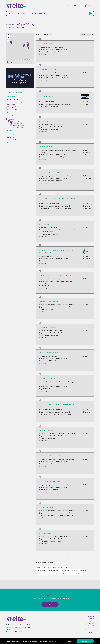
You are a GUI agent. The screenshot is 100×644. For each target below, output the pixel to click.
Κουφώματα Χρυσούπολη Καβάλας (73, 574)
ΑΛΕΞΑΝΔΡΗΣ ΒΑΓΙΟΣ (47, 97)
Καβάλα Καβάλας (45, 230)
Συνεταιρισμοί (45, 256)
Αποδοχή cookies (85, 641)
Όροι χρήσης (90, 623)
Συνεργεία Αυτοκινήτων (47, 73)
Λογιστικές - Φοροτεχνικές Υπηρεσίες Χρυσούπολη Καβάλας (54, 567)
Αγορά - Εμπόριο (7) (14, 74)
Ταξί (42, 102)
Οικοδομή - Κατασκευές (55, 410)
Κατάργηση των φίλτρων (15, 67)
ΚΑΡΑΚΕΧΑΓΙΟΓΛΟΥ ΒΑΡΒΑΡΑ (50, 456)
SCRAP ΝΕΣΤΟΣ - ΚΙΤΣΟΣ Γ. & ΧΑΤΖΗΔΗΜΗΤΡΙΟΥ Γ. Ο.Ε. (57, 199)
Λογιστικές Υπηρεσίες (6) (15, 77)
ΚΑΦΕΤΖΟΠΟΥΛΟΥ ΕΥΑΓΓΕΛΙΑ (50, 172)
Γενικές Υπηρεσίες (58, 47)
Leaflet (23, 59)
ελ (80, 6)
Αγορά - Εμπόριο (59, 279)
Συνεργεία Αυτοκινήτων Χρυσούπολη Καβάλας (50, 570)
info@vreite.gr (10, 629)
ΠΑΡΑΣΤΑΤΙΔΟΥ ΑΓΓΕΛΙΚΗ (48, 121)
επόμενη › (63, 556)
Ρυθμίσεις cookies (71, 641)
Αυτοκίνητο (58, 73)
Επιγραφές (44, 356)
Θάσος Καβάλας (69, 230)
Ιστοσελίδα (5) (12, 115)
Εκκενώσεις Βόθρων (46, 47)
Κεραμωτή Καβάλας (60, 281)
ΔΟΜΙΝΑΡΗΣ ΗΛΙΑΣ (46, 147)
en (83, 6)
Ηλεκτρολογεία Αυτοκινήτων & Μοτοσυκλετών (54, 433)
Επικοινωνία (90, 628)
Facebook (88, 104)
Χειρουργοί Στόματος (47, 227)
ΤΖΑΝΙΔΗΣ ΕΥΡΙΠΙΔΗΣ (47, 378)
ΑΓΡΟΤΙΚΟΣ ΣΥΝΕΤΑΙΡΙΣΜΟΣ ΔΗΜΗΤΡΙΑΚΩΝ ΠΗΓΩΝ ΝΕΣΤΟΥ (56, 251)
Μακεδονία (67, 49)
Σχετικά (92, 621)
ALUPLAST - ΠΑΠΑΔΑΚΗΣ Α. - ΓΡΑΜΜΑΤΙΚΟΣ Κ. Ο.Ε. (56, 405)
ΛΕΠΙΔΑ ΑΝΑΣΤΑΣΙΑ (46, 507)
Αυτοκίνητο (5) (12, 79)
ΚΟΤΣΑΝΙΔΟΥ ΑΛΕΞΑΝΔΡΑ (48, 353)
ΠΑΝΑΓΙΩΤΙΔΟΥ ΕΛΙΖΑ (47, 224)
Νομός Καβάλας (59, 49)
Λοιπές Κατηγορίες (54, 204)
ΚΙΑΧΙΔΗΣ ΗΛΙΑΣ (45, 533)
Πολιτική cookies (52, 641)
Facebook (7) (12, 117)
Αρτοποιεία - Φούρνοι (47, 279)
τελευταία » (70, 556)
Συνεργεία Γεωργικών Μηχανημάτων (66, 150)
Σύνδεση (90, 6)
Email (87, 73)
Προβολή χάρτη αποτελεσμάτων (18, 62)
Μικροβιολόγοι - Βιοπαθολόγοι (50, 124)
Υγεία (61, 124)
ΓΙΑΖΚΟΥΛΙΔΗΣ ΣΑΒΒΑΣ (47, 327)
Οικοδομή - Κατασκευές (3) (16, 81)
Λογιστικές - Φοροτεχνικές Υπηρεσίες (51, 176)
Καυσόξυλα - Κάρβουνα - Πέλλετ (50, 536)
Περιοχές (91, 619)
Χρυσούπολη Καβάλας (47, 49)
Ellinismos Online (89, 630)
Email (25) (11, 112)
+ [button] (8, 35)
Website (87, 152)
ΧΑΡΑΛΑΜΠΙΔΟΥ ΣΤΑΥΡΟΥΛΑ (49, 481)
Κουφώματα (44, 410)
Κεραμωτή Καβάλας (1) (19, 102)
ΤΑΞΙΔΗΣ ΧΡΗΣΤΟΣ (46, 430)
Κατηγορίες (91, 616)
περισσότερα (10, 87)
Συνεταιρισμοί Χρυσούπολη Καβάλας (75, 570)
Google (32, 59)
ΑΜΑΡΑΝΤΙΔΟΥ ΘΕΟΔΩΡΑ (48, 301)
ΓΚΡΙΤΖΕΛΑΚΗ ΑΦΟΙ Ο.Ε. (48, 69)
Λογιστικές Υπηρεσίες (68, 176)
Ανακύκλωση (44, 204)
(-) (7, 94)
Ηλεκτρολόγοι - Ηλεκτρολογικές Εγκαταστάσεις (54, 382)
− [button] (8, 38)
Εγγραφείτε (91, 625)
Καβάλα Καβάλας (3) (18, 100)
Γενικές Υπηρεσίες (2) (14, 84)
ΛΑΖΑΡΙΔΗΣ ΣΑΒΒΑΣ (46, 44)
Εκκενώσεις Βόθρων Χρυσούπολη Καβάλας (49, 574)
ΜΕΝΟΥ (70, 6)
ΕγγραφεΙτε (50, 604)
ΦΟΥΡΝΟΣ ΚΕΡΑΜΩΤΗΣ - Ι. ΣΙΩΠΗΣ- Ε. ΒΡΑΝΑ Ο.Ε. (58, 275)
